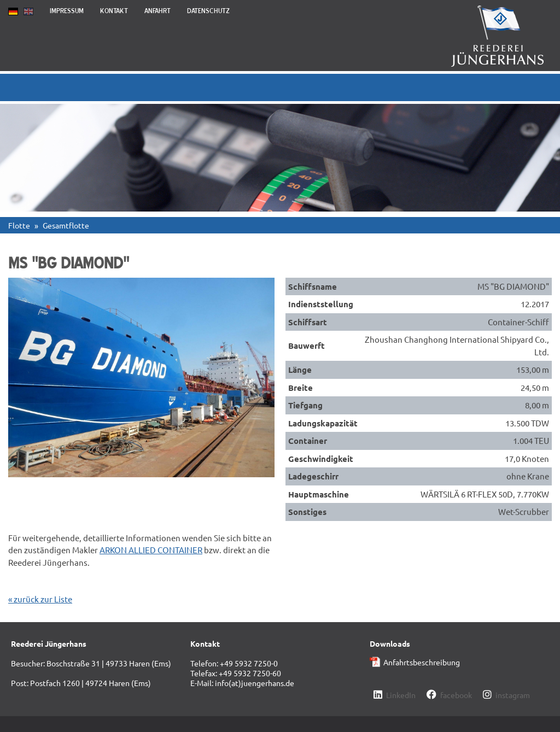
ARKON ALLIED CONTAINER (151, 550)
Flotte (19, 225)
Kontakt (114, 11)
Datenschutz (208, 11)
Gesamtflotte (66, 225)
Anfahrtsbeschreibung (422, 662)
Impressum (67, 11)
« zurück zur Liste (40, 599)
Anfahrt (157, 11)
